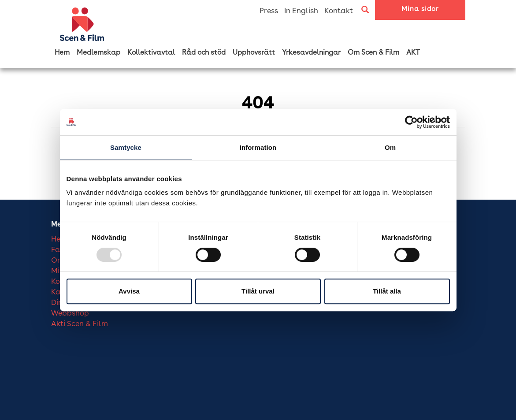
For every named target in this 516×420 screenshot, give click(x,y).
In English (301, 11)
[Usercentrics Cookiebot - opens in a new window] (411, 122)
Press (269, 11)
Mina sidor (420, 9)
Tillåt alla (387, 291)
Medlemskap (98, 53)
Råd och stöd (204, 53)
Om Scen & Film (373, 53)
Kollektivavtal (151, 53)
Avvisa (129, 291)
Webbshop (70, 314)
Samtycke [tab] (126, 147)
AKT (413, 53)
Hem (62, 53)
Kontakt (339, 11)
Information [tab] (258, 147)
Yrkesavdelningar (311, 53)
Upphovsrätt (254, 53)
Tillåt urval (258, 291)
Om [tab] (390, 147)
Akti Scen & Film (80, 324)
